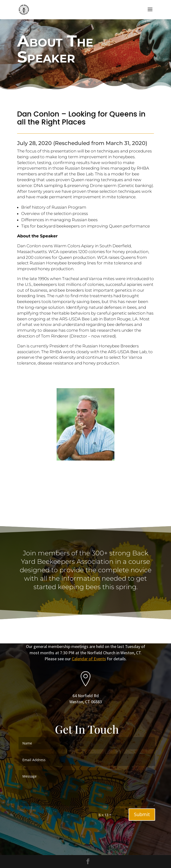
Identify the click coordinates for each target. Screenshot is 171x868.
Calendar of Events (89, 659)
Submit (142, 814)
